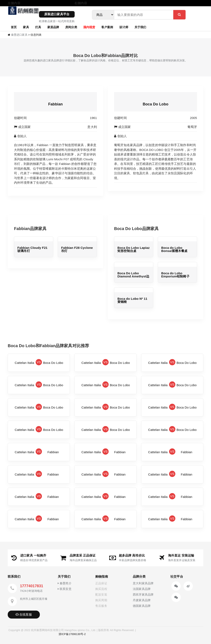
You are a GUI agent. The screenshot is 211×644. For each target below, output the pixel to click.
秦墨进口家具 (19, 35)
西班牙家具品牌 (143, 595)
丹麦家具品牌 (142, 600)
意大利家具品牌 (143, 583)
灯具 (38, 27)
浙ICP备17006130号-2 (72, 634)
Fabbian (55, 104)
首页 (14, 27)
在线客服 (24, 614)
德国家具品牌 (142, 606)
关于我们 (140, 27)
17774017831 (32, 586)
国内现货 (89, 27)
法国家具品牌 (142, 589)
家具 (26, 27)
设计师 (124, 27)
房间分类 (71, 27)
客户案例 (107, 27)
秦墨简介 (65, 583)
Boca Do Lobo (155, 104)
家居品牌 (53, 27)
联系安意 (65, 589)
